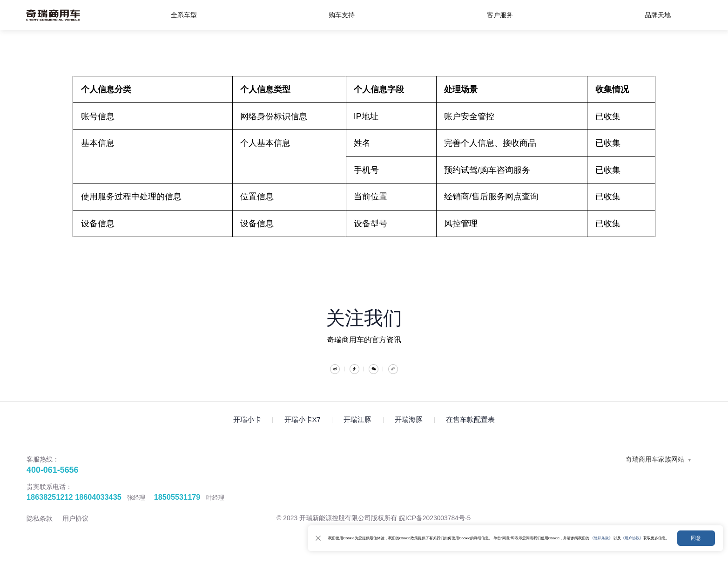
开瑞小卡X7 (303, 433)
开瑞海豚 (409, 433)
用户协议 (75, 531)
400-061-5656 (53, 483)
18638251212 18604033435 (74, 510)
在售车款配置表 (470, 433)
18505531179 (177, 510)
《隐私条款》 (568, 533)
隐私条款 (40, 531)
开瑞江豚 (357, 433)
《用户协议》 (611, 533)
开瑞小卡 (247, 433)
